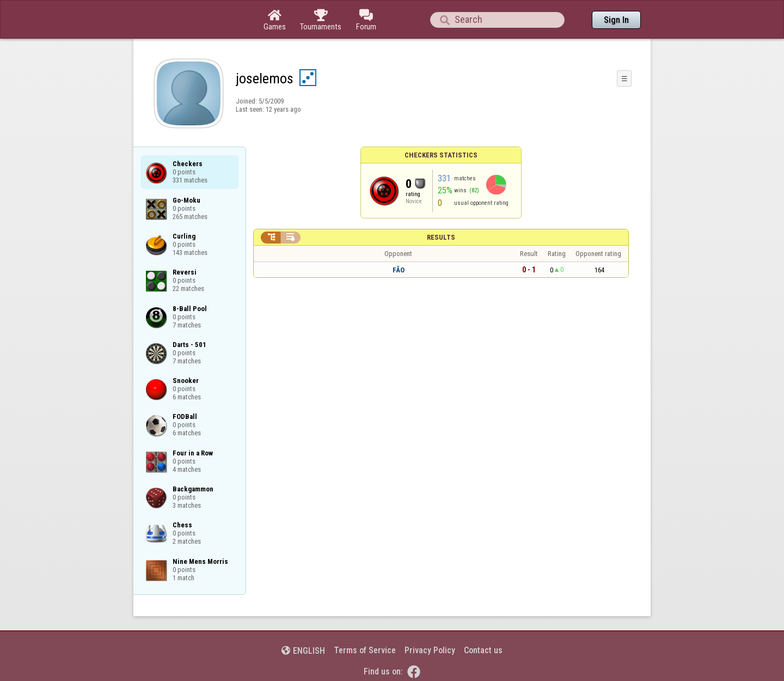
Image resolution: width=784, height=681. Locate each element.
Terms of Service (365, 650)
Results (441, 237)
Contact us (483, 650)
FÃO (399, 270)
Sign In (616, 20)
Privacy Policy (430, 650)
